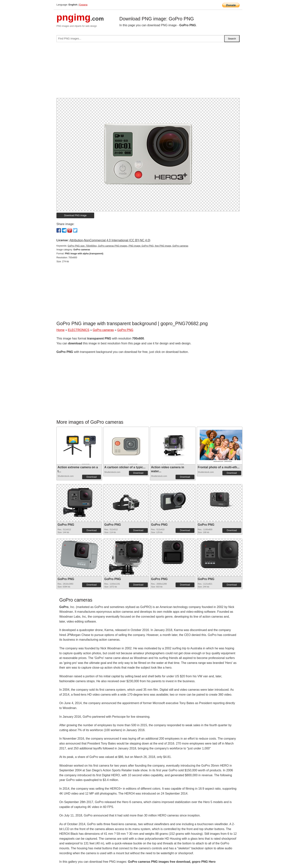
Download (91, 477)
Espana (83, 5)
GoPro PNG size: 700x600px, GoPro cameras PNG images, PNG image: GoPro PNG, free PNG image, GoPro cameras (128, 246)
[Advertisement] (148, 72)
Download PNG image (75, 215)
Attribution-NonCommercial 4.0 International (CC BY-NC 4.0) (110, 240)
